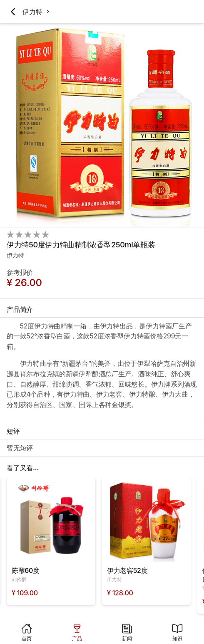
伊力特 (32, 12)
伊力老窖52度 (127, 570)
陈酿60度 (26, 570)
